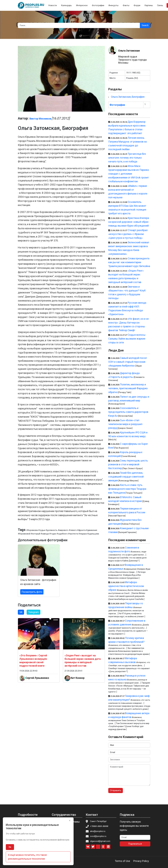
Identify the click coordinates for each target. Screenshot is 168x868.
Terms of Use (122, 861)
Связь (160, 5)
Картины (149, 5)
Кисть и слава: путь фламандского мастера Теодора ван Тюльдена (127, 489)
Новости (53, 5)
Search (145, 25)
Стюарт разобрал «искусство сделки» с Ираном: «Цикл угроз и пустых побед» (128, 234)
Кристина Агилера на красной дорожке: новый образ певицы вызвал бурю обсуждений (129, 222)
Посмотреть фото (32, 592)
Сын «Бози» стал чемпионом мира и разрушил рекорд (125, 424)
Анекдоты (113, 5)
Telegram (33, 612)
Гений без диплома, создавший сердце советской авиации (126, 477)
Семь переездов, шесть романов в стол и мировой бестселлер (128, 464)
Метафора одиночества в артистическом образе (126, 586)
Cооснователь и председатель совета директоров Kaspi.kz (128, 412)
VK (21, 612)
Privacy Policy (141, 861)
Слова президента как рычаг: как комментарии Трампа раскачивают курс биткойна (129, 262)
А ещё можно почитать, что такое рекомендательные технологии (27, 857)
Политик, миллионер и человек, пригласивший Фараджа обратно (128, 388)
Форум (137, 5)
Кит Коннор (78, 678)
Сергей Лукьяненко (37, 678)
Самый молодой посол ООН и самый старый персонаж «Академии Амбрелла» (128, 362)
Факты (126, 5)
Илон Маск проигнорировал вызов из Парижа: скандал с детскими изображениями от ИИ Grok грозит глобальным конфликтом (129, 174)
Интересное (82, 5)
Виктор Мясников (40, 119)
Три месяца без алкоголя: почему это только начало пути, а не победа (127, 158)
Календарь (66, 5)
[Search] (79, 25)
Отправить (116, 790)
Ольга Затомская (129, 51)
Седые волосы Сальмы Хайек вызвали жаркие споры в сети (127, 339)
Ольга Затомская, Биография (128, 97)
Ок (10, 847)
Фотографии (98, 5)
